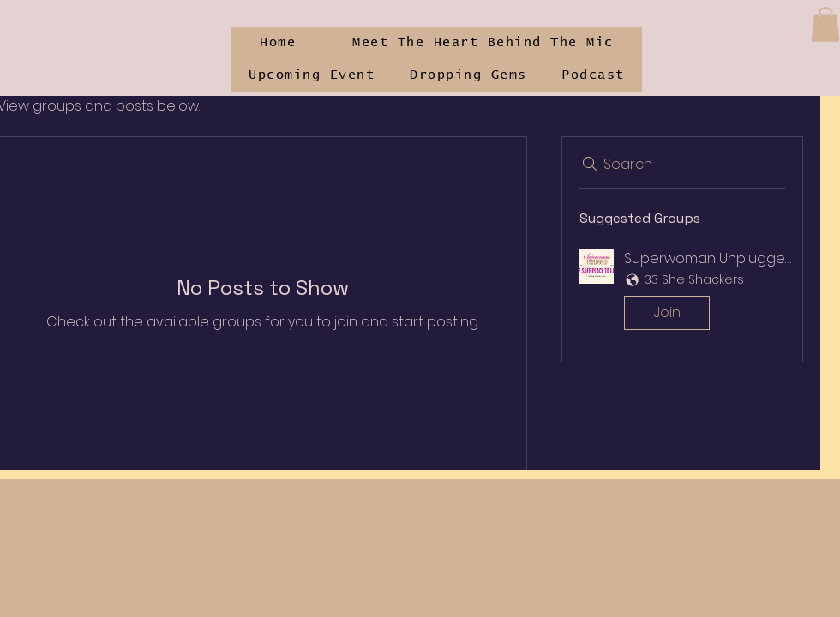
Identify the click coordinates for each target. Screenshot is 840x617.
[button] (825, 24)
